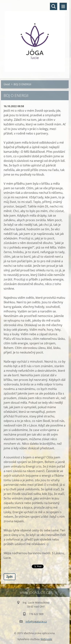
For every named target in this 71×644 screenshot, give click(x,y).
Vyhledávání (54, 6)
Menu (63, 6)
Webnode (46, 639)
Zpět (10, 577)
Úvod (7, 84)
